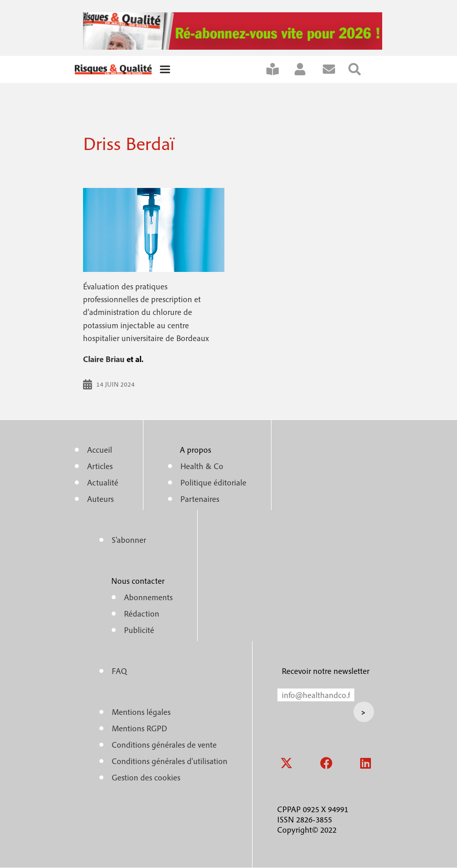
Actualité (103, 482)
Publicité (139, 630)
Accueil (100, 450)
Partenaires (200, 499)
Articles (100, 466)
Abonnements (148, 597)
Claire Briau (104, 359)
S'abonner (279, 69)
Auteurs (100, 499)
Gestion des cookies (146, 777)
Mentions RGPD (139, 728)
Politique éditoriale (213, 482)
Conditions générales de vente (164, 745)
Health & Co (202, 466)
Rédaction (142, 613)
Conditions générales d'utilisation (170, 761)
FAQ (119, 671)
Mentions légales (141, 712)
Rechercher (361, 69)
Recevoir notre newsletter (326, 671)
